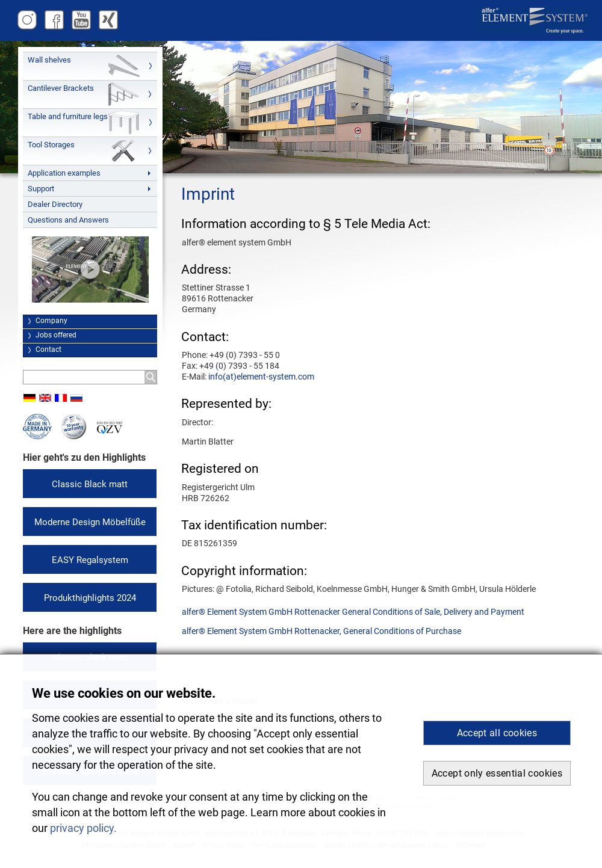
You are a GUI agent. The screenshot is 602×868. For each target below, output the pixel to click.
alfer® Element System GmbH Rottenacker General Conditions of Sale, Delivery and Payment (353, 612)
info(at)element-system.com (261, 377)
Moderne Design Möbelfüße (90, 522)
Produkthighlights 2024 (90, 598)
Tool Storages (51, 145)
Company (51, 321)
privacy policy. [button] (83, 828)
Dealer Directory (55, 204)
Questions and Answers (68, 220)
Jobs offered (56, 335)
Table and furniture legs (68, 116)
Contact (48, 349)
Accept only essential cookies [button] (497, 773)
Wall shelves (49, 60)
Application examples (64, 173)
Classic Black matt (90, 484)
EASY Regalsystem (90, 560)
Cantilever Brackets (61, 88)
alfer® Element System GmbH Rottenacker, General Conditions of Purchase (321, 631)
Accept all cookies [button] (497, 733)
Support (41, 189)
